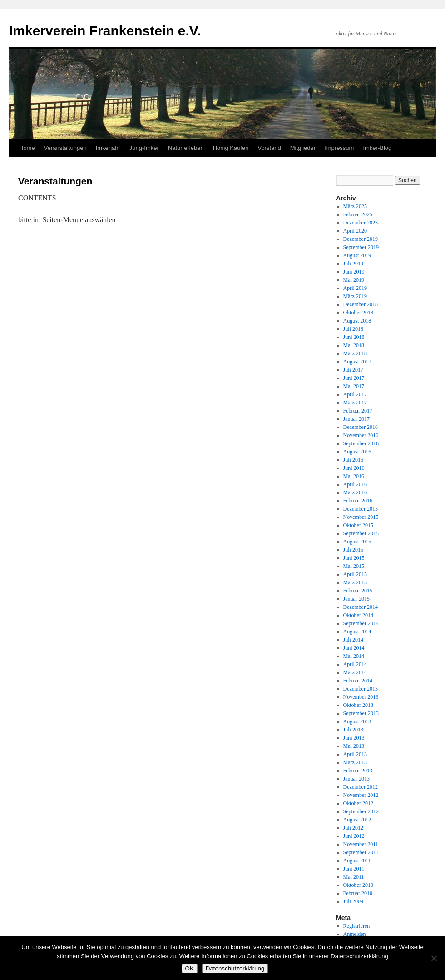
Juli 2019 (353, 264)
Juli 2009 (353, 901)
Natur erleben (186, 148)
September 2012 (361, 811)
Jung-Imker (144, 148)
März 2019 (355, 296)
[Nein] (434, 958)
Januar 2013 (356, 779)
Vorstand (269, 148)
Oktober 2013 (358, 705)
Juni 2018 (354, 337)
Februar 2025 (358, 214)
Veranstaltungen (65, 148)
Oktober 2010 (358, 885)
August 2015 (357, 542)
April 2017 (355, 394)
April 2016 (355, 484)
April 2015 (355, 574)
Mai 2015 (354, 566)
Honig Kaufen (231, 148)
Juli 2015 (353, 550)
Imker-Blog (377, 148)
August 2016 (357, 452)
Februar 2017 (358, 411)
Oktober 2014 (358, 615)
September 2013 (361, 713)
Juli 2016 (353, 460)
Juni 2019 (354, 272)
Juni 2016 (354, 468)
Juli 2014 (353, 640)
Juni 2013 (354, 738)
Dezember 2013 (361, 689)
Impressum (339, 148)
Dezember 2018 (361, 304)
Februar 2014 (358, 681)
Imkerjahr (108, 148)
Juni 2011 (354, 869)
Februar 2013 (358, 771)
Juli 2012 (353, 828)
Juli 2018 (353, 329)
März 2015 (355, 582)
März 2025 (355, 206)
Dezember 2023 (361, 223)
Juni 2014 (354, 648)
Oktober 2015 (358, 525)
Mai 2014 (354, 656)
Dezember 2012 (361, 787)
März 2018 (355, 353)
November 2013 (361, 697)
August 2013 (357, 721)
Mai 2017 (354, 386)
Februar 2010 (358, 893)
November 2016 (361, 435)
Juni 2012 (354, 836)
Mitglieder (303, 148)
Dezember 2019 (361, 239)
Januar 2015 (356, 599)
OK (190, 968)
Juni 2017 (354, 378)
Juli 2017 (353, 370)
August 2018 (357, 321)
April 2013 (355, 754)
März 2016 (355, 492)
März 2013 (355, 762)
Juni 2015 (354, 558)
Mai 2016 (354, 476)
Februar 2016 (358, 501)
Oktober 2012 (358, 803)
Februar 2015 (358, 591)
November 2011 (361, 844)
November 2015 (361, 517)
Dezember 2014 (361, 607)
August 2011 (357, 861)
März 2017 (355, 403)
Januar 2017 (356, 419)
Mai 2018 (354, 345)
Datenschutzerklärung (235, 968)
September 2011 (361, 852)
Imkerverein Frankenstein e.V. (105, 31)
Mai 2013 (354, 746)
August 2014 (357, 632)
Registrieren (357, 926)
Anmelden (355, 934)
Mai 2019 (354, 280)
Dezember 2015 (361, 509)
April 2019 (355, 288)
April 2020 (355, 231)
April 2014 (355, 664)
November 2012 (361, 795)
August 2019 (357, 255)
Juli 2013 (353, 730)
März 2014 (355, 672)
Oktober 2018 (358, 313)
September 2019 (361, 247)
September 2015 (361, 533)
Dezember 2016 (361, 427)
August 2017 (357, 362)
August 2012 (357, 820)
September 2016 (361, 443)
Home (27, 148)
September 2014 (361, 623)
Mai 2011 (354, 877)
